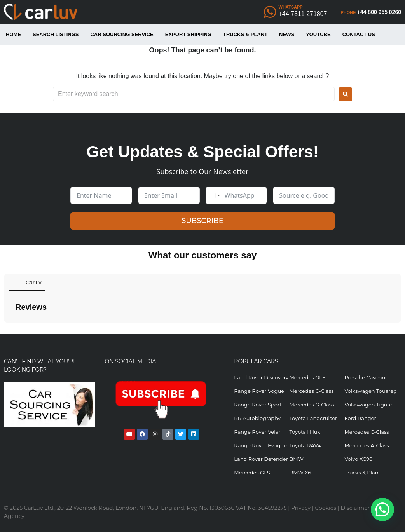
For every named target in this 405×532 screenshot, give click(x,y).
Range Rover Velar (257, 432)
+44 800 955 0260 (379, 12)
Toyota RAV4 (305, 445)
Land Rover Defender (261, 459)
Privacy (301, 508)
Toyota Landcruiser (313, 418)
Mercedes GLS (252, 473)
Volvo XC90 (358, 459)
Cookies (326, 508)
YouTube (318, 34)
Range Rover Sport (258, 405)
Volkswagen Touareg (371, 391)
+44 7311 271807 (303, 14)
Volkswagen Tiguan (369, 405)
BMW (296, 459)
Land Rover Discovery (261, 377)
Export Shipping (188, 34)
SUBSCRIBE (202, 221)
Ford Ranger (360, 418)
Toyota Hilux (305, 432)
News (287, 34)
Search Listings (56, 34)
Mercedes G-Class (312, 405)
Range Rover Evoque (260, 445)
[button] (6, 330)
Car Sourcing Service (122, 34)
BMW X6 (300, 473)
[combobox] (214, 195)
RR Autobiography (257, 418)
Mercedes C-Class (311, 391)
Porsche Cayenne (366, 377)
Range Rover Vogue (259, 391)
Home (13, 34)
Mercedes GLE (307, 377)
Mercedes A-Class (367, 445)
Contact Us (359, 34)
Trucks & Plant (245, 34)
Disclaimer (355, 508)
